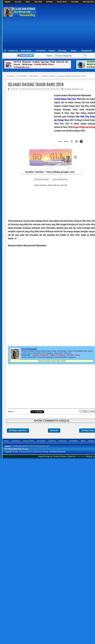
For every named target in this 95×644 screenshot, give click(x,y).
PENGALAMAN (55, 89)
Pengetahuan (87, 51)
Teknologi (62, 51)
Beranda (54, 430)
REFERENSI (49, 2)
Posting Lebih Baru (18, 430)
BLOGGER (38, 89)
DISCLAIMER (75, 2)
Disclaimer (41, 441)
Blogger (25, 449)
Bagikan (40, 411)
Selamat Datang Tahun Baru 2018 (52, 361)
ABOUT (28, 2)
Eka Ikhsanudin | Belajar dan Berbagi (34, 452)
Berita (74, 51)
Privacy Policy (29, 441)
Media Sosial (26, 51)
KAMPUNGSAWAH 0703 (23, 446)
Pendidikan (41, 51)
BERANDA (7, 2)
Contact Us (13, 51)
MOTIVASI (46, 89)
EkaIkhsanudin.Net (41, 446)
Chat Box (52, 441)
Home (6, 441)
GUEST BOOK (38, 2)
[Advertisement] (30, 112)
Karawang (62, 441)
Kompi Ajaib (80, 457)
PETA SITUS (18, 2)
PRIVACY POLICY (62, 2)
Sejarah (52, 51)
